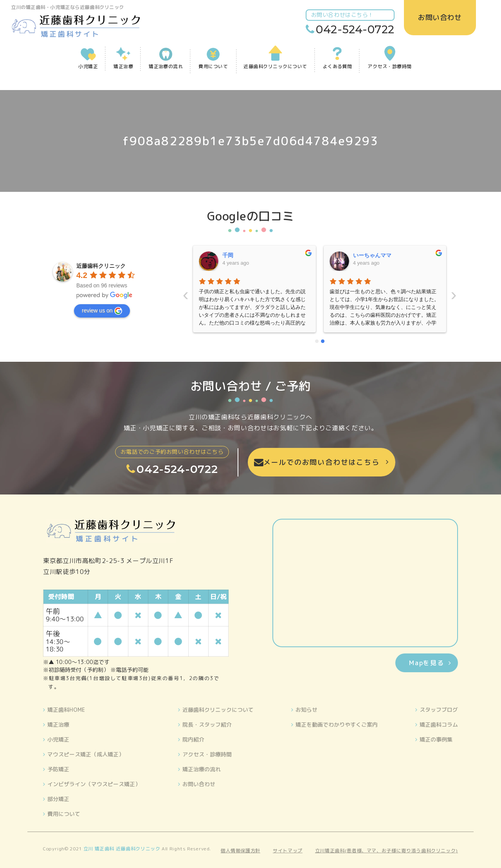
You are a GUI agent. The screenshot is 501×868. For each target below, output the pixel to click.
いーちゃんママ (242, 255)
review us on (102, 311)
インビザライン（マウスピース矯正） (94, 784)
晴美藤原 (364, 255)
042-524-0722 (356, 29)
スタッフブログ (439, 710)
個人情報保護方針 (241, 851)
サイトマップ (288, 851)
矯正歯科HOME (66, 710)
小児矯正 (58, 739)
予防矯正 (58, 769)
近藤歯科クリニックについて (218, 710)
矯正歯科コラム (439, 725)
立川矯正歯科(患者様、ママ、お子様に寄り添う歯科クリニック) (387, 851)
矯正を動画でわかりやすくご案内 (337, 725)
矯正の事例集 (436, 739)
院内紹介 (193, 739)
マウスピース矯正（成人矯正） (86, 754)
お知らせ (306, 710)
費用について (64, 814)
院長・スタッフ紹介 (207, 725)
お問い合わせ (199, 784)
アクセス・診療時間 (207, 754)
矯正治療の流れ (202, 769)
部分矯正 (58, 799)
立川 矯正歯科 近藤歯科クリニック (122, 849)
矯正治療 (58, 725)
